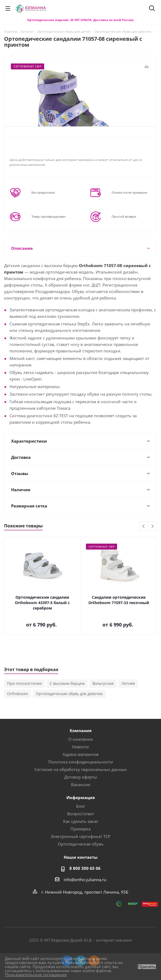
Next (152, 526)
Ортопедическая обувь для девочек (69, 694)
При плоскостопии (24, 683)
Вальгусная (103, 683)
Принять (147, 967)
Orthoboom (17, 694)
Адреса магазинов (81, 754)
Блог (81, 806)
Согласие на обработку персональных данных (81, 769)
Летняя (128, 683)
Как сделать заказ (80, 821)
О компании (81, 739)
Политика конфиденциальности (81, 762)
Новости (80, 747)
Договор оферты (81, 777)
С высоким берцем (67, 683)
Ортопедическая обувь (81, 844)
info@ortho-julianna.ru (85, 880)
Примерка (80, 829)
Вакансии (81, 784)
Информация (81, 797)
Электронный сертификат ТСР (80, 836)
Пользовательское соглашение (36, 975)
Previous (144, 526)
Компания (81, 730)
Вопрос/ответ (81, 814)
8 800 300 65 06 (85, 868)
